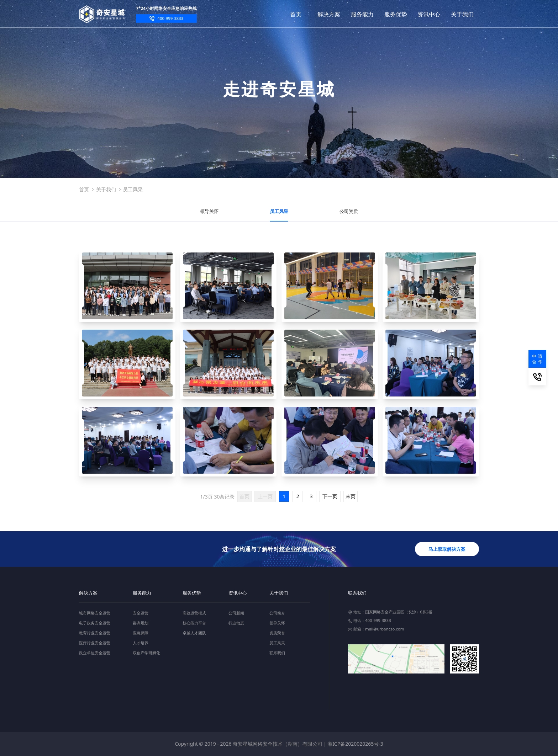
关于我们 (106, 189)
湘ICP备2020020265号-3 (355, 744)
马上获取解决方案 (447, 549)
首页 (84, 189)
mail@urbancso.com (385, 629)
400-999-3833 (170, 18)
